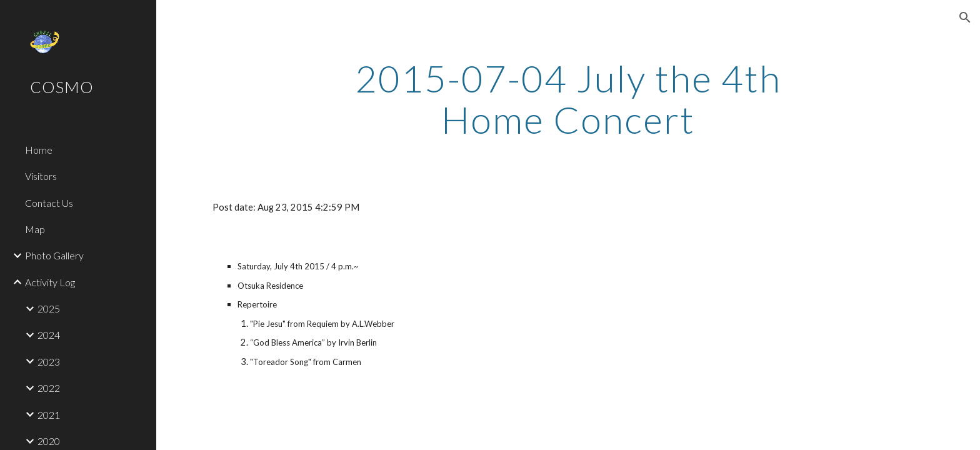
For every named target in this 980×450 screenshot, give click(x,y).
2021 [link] (49, 415)
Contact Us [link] (49, 203)
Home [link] (39, 150)
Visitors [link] (41, 176)
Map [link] (35, 229)
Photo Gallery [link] (54, 255)
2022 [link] (49, 388)
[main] (568, 99)
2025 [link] (49, 308)
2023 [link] (49, 362)
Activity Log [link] (50, 282)
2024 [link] (49, 335)
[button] (965, 17)
